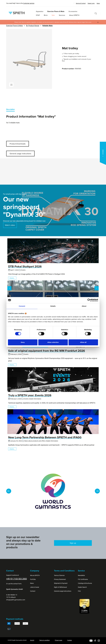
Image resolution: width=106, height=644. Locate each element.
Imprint (32, 640)
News (98, 3)
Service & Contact (81, 3)
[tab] (10, 110)
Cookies (70, 640)
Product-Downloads (18, 144)
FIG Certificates (83, 579)
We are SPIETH (35, 575)
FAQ (79, 591)
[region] (29, 59)
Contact (33, 591)
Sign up (73, 543)
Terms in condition (45, 640)
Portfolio (33, 579)
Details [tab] (53, 306)
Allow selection (53, 342)
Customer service (29, 3)
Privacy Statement (60, 579)
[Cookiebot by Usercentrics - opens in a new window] (89, 300)
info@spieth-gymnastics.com (16, 600)
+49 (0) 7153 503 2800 (17, 579)
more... (12, 278)
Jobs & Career (35, 587)
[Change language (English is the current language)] (72, 3)
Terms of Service (59, 575)
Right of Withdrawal (60, 587)
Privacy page (58, 640)
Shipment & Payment (61, 583)
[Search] (96, 13)
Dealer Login (91, 3)
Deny (23, 342)
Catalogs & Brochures (85, 583)
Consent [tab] (22, 306)
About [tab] (84, 306)
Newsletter (81, 575)
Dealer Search (82, 587)
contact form (17, 584)
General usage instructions (20, 154)
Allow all (83, 342)
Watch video (10, 225)
